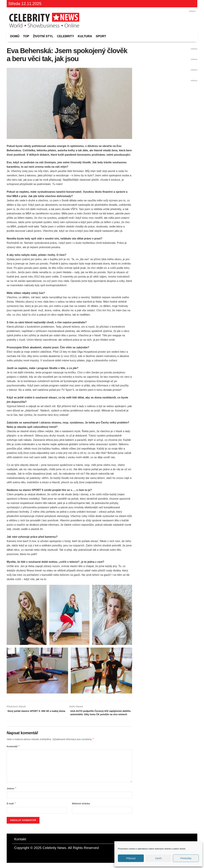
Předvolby (186, 858)
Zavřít (158, 858)
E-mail (11, 809)
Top (26, 36)
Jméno (12, 794)
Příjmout (131, 858)
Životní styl (43, 36)
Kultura (85, 36)
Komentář (13, 752)
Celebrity (66, 36)
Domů (15, 36)
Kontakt (20, 844)
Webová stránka (81, 809)
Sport (101, 36)
